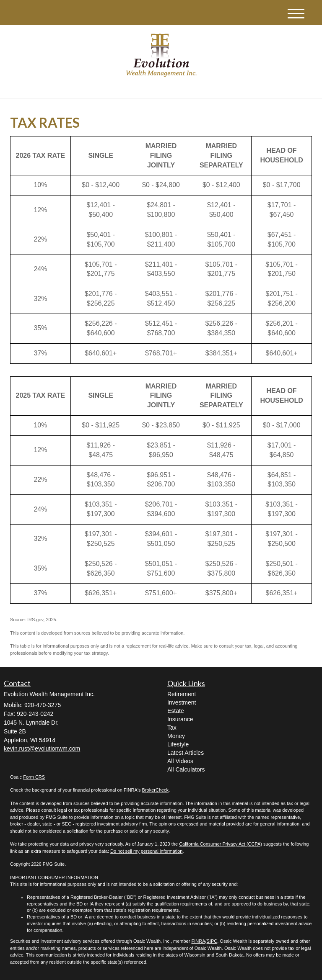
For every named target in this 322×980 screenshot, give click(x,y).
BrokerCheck (156, 790)
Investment (182, 702)
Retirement (182, 694)
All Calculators (186, 769)
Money (176, 736)
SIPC (212, 941)
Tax (172, 728)
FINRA (198, 941)
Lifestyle (178, 744)
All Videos (180, 761)
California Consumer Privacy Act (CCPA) (221, 844)
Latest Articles (186, 753)
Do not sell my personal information (146, 851)
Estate (176, 711)
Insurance (180, 719)
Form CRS (34, 777)
